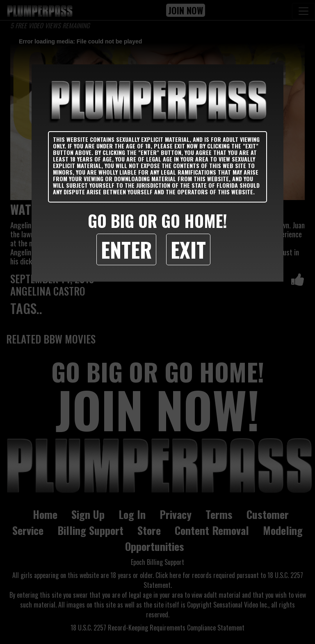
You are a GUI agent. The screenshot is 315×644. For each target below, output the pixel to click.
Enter (126, 249)
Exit (188, 249)
